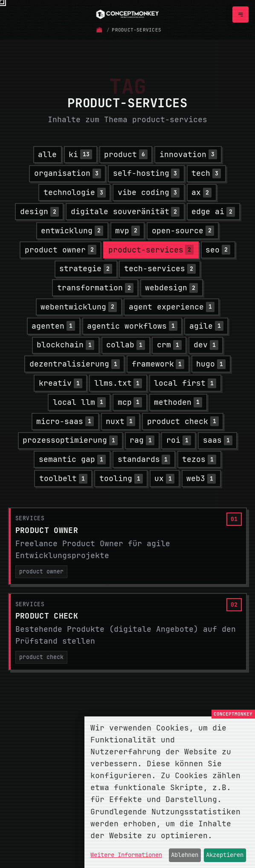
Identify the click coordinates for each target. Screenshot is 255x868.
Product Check (47, 616)
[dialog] (170, 792)
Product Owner (47, 530)
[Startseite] (99, 30)
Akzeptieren (225, 855)
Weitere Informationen (126, 855)
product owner (41, 572)
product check (41, 657)
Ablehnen (185, 855)
